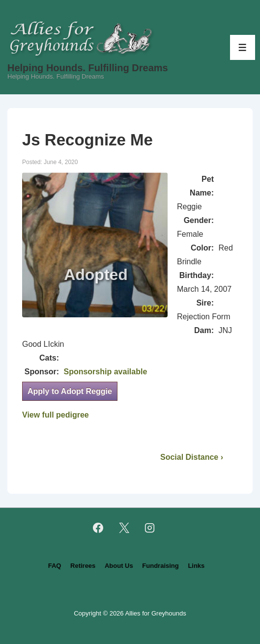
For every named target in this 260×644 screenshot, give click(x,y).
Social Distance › (192, 457)
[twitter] (124, 528)
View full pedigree (56, 415)
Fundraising (160, 566)
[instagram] (150, 528)
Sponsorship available (105, 372)
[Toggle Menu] (243, 47)
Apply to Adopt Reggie (70, 391)
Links (196, 566)
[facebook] (98, 528)
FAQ (55, 566)
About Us (119, 566)
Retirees (83, 566)
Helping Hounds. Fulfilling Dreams (88, 68)
